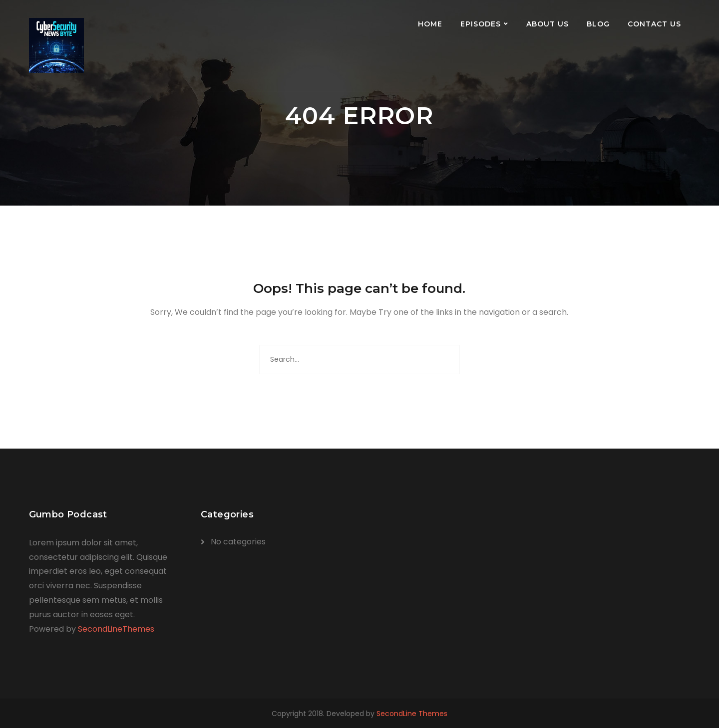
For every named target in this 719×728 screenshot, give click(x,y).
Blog (598, 24)
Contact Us (654, 24)
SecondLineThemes (116, 629)
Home (430, 24)
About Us (547, 24)
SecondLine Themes (412, 714)
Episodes (481, 24)
